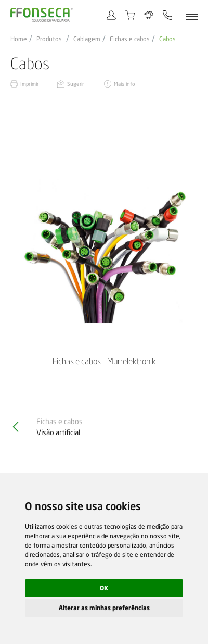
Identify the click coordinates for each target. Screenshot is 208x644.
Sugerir (75, 84)
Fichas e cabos (130, 39)
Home (19, 39)
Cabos (167, 39)
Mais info (124, 84)
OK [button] (104, 588)
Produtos (49, 39)
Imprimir (29, 84)
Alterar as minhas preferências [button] (104, 608)
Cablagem (87, 39)
